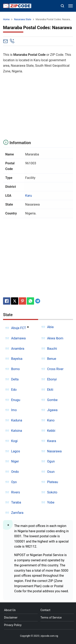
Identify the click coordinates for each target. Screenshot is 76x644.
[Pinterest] (22, 301)
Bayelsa (17, 359)
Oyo (14, 482)
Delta (15, 379)
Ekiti (50, 390)
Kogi (14, 441)
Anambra (18, 349)
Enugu (16, 400)
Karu (28, 196)
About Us (10, 610)
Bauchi (52, 349)
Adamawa (18, 338)
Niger (15, 461)
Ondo (15, 472)
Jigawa (52, 410)
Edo (14, 390)
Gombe (52, 400)
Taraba (16, 502)
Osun (51, 472)
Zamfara (17, 513)
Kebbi (51, 431)
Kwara (52, 441)
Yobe (51, 502)
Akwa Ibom (55, 338)
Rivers (16, 492)
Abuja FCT (19, 328)
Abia (50, 327)
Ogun (51, 461)
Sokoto (52, 492)
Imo (14, 410)
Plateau (53, 482)
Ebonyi (52, 379)
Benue (52, 359)
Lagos (16, 451)
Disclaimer (11, 618)
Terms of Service (51, 618)
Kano (51, 420)
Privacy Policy (13, 625)
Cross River (55, 369)
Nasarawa (55, 451)
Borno (15, 369)
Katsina (17, 431)
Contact (45, 610)
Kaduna (17, 420)
